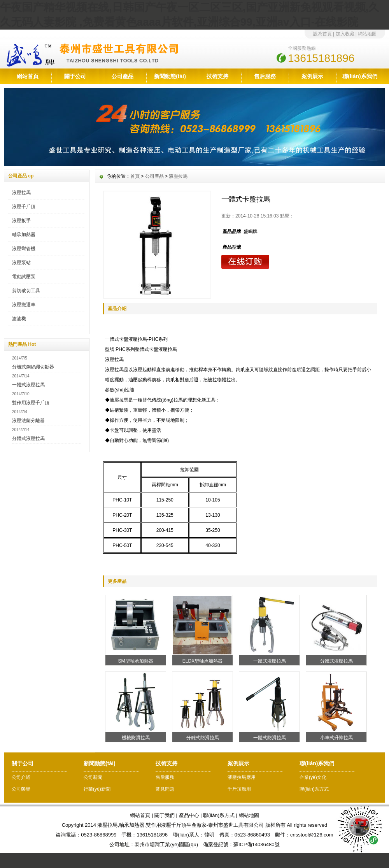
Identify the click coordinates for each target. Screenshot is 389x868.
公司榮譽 (21, 789)
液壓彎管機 (24, 249)
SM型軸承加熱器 (136, 661)
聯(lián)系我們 (360, 76)
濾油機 (19, 319)
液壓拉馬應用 (242, 777)
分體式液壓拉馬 (28, 438)
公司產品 (123, 76)
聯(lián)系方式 (314, 789)
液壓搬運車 (24, 305)
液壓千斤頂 (24, 207)
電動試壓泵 (24, 277)
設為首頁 (322, 34)
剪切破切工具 (26, 291)
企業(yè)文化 (313, 777)
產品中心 (189, 815)
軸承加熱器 (24, 235)
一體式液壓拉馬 (28, 385)
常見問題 (165, 789)
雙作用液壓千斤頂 (31, 403)
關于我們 (165, 815)
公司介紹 (21, 777)
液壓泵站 (21, 263)
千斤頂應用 (239, 789)
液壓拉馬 (21, 193)
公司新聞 (93, 777)
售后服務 (265, 76)
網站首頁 (28, 76)
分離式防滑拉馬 (203, 738)
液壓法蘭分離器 (28, 421)
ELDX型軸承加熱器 (202, 661)
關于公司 (75, 76)
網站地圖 (367, 34)
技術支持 (217, 76)
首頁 (135, 176)
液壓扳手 (21, 221)
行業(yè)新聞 (97, 789)
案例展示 (312, 76)
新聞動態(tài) (170, 76)
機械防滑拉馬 (136, 738)
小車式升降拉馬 (336, 738)
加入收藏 (345, 34)
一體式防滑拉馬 (270, 738)
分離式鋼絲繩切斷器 (33, 367)
